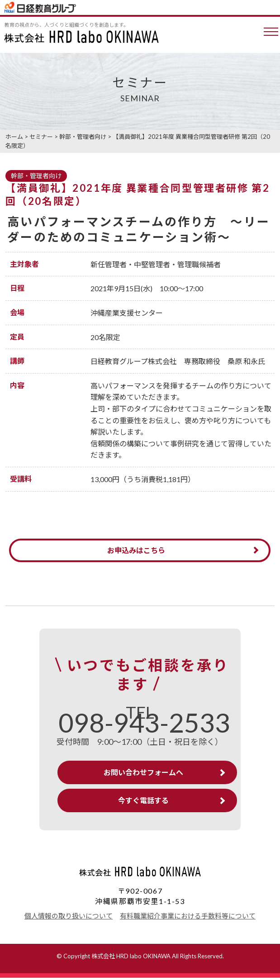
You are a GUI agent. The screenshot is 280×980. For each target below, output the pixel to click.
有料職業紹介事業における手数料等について (188, 918)
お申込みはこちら (137, 551)
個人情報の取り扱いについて (69, 918)
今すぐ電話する (143, 802)
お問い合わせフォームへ (143, 774)
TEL (144, 721)
